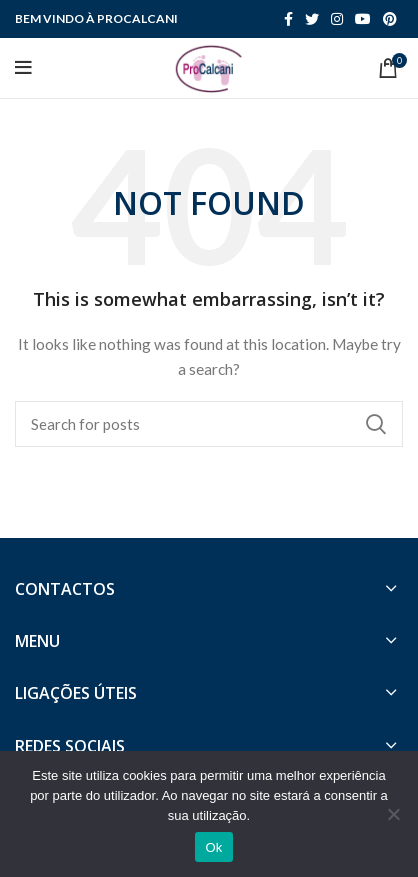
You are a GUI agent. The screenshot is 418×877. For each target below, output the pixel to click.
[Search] (209, 424)
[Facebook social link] (288, 19)
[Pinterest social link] (390, 19)
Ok (213, 847)
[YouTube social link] (363, 19)
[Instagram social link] (337, 19)
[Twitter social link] (312, 19)
